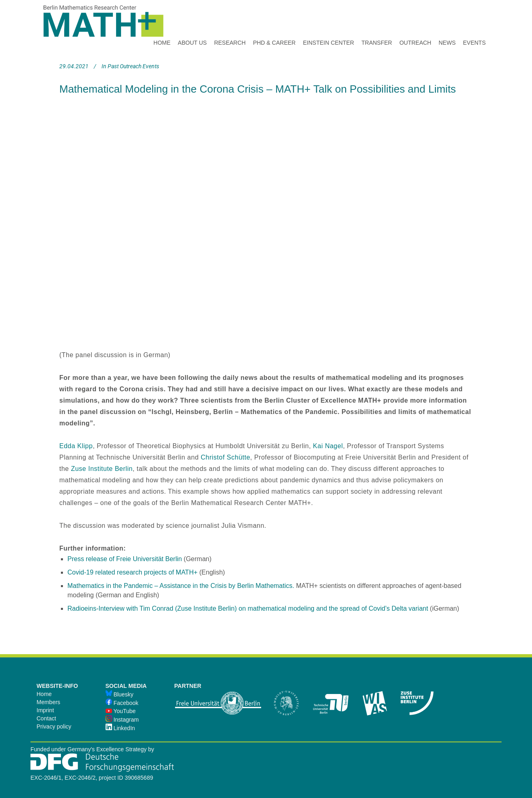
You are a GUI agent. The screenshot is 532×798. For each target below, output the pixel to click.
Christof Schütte (225, 457)
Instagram (122, 720)
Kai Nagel (328, 446)
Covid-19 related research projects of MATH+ (132, 572)
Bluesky (120, 694)
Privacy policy (54, 726)
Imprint (45, 710)
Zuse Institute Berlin (102, 469)
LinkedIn (120, 728)
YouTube (121, 711)
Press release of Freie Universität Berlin (125, 559)
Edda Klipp (76, 446)
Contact (46, 718)
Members (48, 702)
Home (44, 694)
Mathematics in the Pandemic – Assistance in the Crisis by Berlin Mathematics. (182, 586)
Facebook (122, 703)
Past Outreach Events (133, 66)
